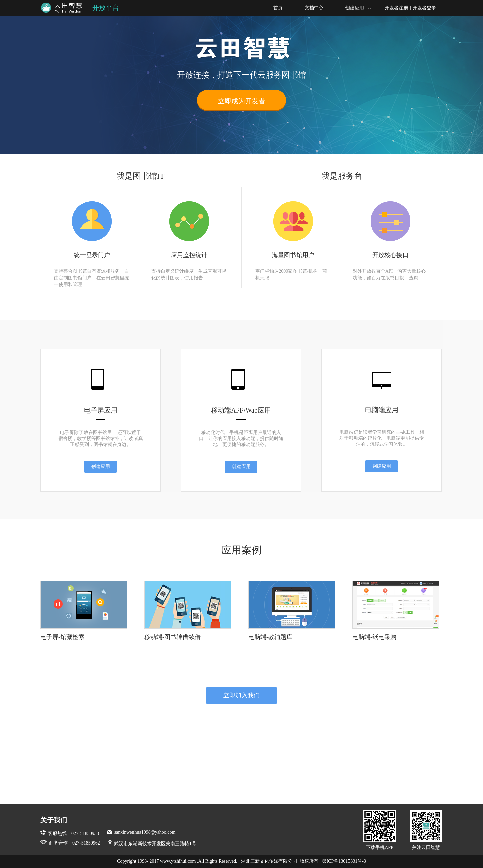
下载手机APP (380, 830)
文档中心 (310, 8)
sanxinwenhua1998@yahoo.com (142, 832)
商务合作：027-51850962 (70, 843)
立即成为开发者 (241, 101)
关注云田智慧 (426, 830)
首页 (274, 8)
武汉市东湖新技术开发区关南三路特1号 (152, 844)
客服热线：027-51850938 (70, 834)
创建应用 (354, 8)
